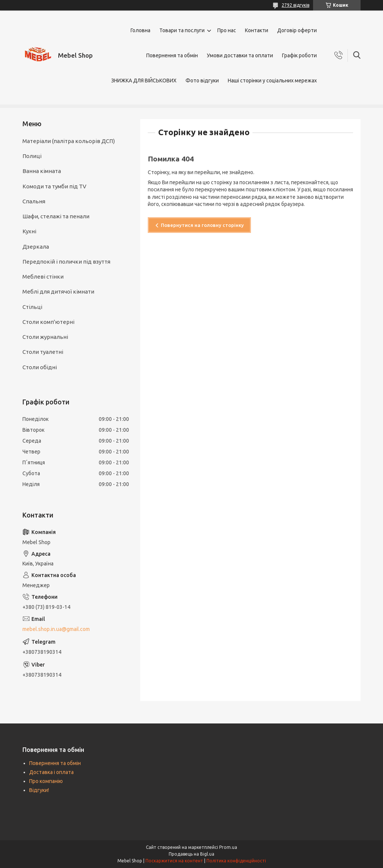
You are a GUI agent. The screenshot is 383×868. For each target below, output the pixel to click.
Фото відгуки (202, 81)
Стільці (32, 307)
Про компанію (46, 781)
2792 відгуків (295, 5)
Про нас (227, 30)
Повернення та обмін (172, 55)
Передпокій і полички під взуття (66, 262)
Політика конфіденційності (236, 861)
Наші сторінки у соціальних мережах (272, 81)
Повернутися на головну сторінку (202, 225)
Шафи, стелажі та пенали (56, 216)
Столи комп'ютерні (48, 322)
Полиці (32, 156)
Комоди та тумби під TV (54, 186)
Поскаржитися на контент (174, 861)
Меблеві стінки (43, 277)
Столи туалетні (43, 352)
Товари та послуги (182, 30)
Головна (140, 30)
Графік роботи (299, 55)
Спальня (34, 201)
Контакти (257, 30)
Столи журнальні (45, 337)
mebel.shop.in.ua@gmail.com (56, 629)
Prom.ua (228, 847)
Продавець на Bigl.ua (191, 854)
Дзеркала (36, 247)
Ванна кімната (42, 171)
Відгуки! (39, 790)
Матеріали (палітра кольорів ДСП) (69, 141)
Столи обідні (40, 367)
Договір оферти (297, 30)
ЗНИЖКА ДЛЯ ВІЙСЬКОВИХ (144, 81)
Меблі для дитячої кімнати (58, 292)
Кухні (29, 231)
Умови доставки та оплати (240, 55)
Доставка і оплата (51, 772)
